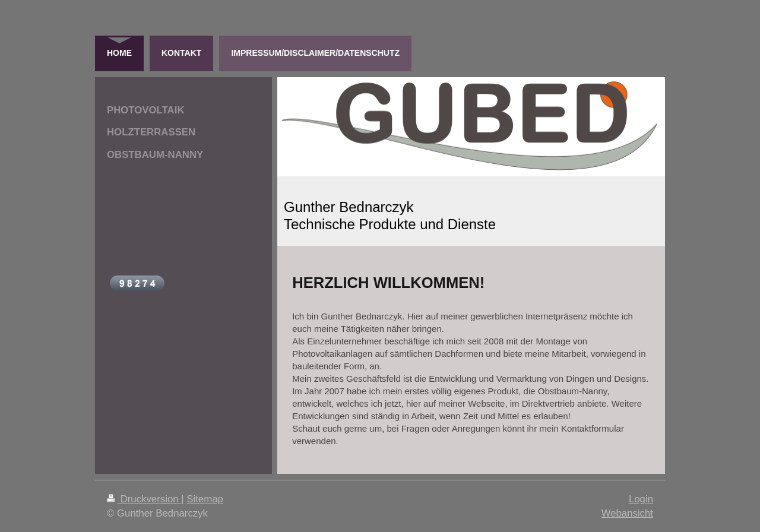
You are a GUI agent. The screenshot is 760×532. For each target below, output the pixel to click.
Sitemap (205, 499)
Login (641, 499)
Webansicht (627, 513)
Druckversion (144, 499)
